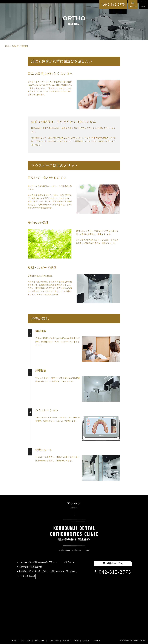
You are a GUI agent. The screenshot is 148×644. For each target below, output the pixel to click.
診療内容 (66, 641)
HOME (14, 641)
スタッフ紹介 (54, 641)
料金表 (76, 641)
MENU (143, 5)
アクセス (97, 641)
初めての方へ (26, 641)
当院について (40, 641)
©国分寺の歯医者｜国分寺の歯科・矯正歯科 (133, 640)
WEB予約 (133, 5)
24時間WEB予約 (113, 563)
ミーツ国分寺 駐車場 (26, 576)
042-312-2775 (113, 572)
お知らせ (86, 641)
